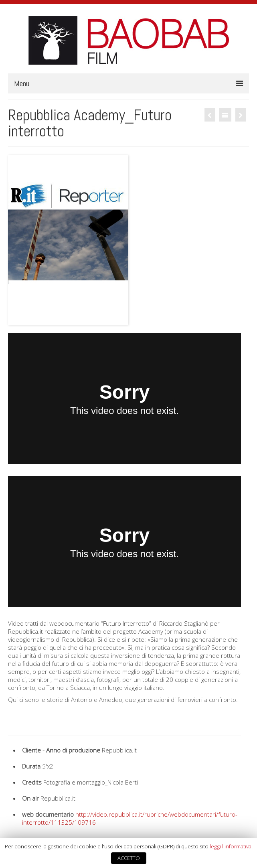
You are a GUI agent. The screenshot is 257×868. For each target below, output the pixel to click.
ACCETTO (129, 858)
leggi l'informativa (231, 846)
